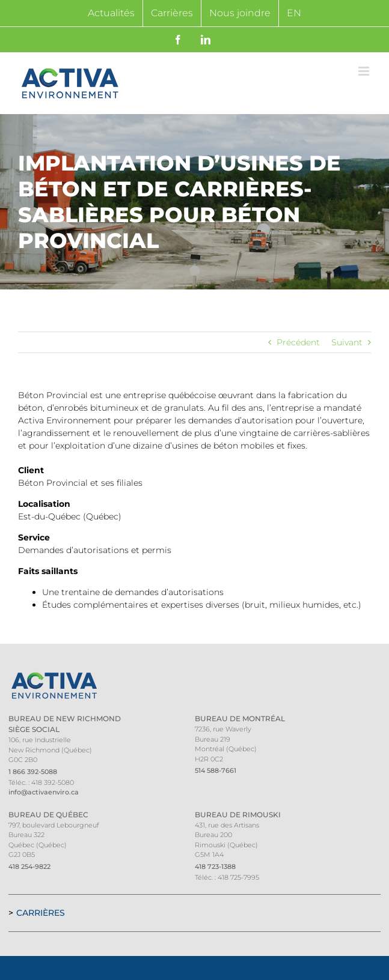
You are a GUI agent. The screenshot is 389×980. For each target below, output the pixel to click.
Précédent (298, 342)
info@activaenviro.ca (44, 792)
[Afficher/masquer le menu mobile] (365, 71)
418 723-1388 (215, 867)
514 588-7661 (216, 770)
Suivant (347, 342)
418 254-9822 (29, 867)
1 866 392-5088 (33, 772)
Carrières (41, 913)
